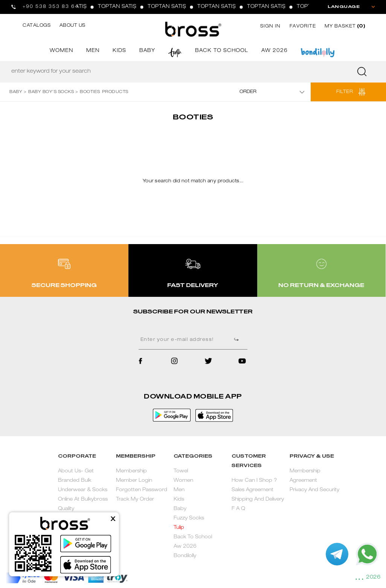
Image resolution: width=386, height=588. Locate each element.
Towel (181, 471)
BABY (147, 51)
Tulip (179, 528)
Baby (180, 509)
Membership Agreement (305, 476)
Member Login (134, 481)
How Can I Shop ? (254, 481)
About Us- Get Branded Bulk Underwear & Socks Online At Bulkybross (83, 486)
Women (183, 481)
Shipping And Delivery (258, 500)
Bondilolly (185, 556)
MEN (93, 51)
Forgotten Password (142, 490)
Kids (179, 500)
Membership (131, 471)
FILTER (345, 92)
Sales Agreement (253, 490)
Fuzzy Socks (189, 519)
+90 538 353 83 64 (51, 7)
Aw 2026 (185, 547)
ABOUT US (72, 26)
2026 (373, 577)
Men (179, 490)
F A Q (238, 509)
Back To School (193, 537)
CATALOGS (37, 26)
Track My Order (135, 500)
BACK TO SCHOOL (222, 51)
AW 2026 (275, 51)
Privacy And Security (314, 490)
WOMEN (61, 51)
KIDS (119, 51)
